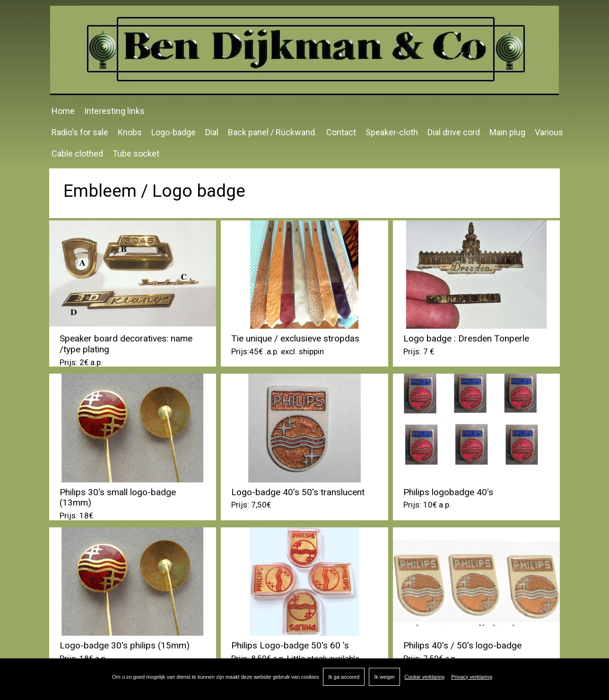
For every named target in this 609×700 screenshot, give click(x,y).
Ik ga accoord (344, 677)
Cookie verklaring (424, 677)
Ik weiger (384, 677)
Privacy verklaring (472, 677)
